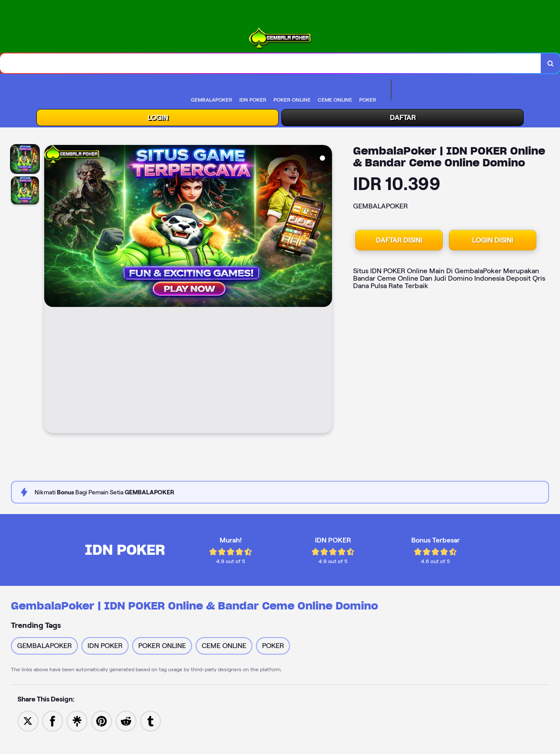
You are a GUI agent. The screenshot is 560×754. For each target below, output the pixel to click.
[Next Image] (325, 290)
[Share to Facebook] (52, 721)
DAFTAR (403, 118)
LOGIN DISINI (493, 240)
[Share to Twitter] (28, 721)
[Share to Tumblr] (150, 721)
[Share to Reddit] (126, 721)
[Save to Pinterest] (101, 721)
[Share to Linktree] (77, 721)
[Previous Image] (51, 290)
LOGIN (158, 118)
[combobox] (271, 63)
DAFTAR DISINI (399, 240)
